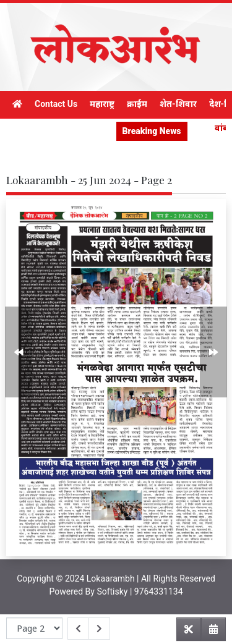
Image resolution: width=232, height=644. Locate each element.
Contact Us (56, 104)
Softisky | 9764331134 (140, 591)
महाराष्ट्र (102, 104)
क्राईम (137, 104)
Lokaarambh (111, 578)
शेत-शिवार (178, 104)
